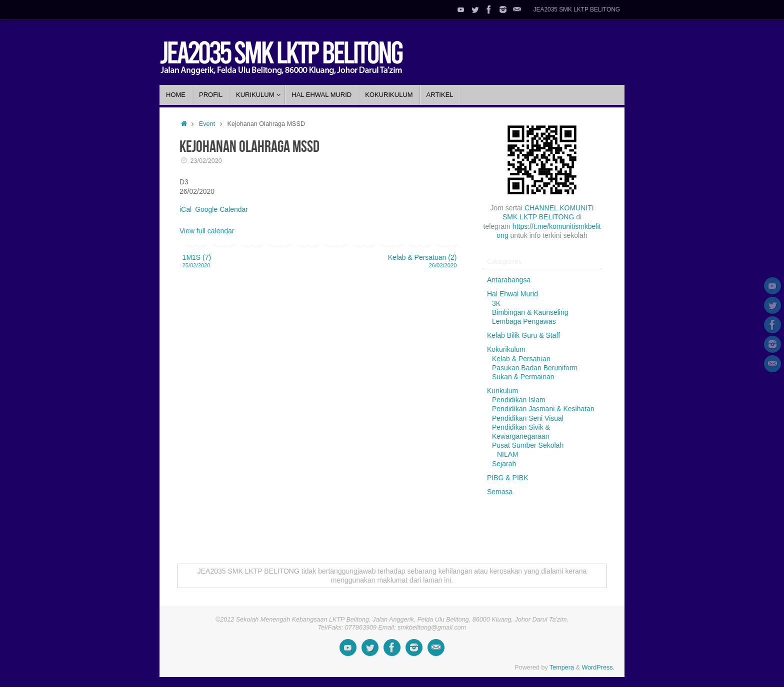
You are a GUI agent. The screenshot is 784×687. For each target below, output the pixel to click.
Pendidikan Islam (519, 400)
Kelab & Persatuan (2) (393, 261)
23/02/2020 (206, 161)
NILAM (508, 454)
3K (496, 303)
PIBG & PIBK (507, 478)
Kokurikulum (506, 349)
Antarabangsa (509, 280)
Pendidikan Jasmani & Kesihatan (543, 409)
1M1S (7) (245, 261)
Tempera (562, 668)
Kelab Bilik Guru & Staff (523, 335)
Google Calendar (221, 209)
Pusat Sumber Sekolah (528, 445)
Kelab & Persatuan (521, 359)
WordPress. (598, 668)
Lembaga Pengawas (524, 321)
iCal (185, 209)
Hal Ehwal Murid (512, 294)
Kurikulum (502, 391)
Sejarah (504, 464)
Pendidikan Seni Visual (528, 418)
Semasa (500, 492)
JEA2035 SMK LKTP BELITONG (577, 9)
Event (207, 124)
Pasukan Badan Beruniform (535, 368)
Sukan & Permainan (523, 377)
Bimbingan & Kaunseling (530, 312)
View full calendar (207, 231)
